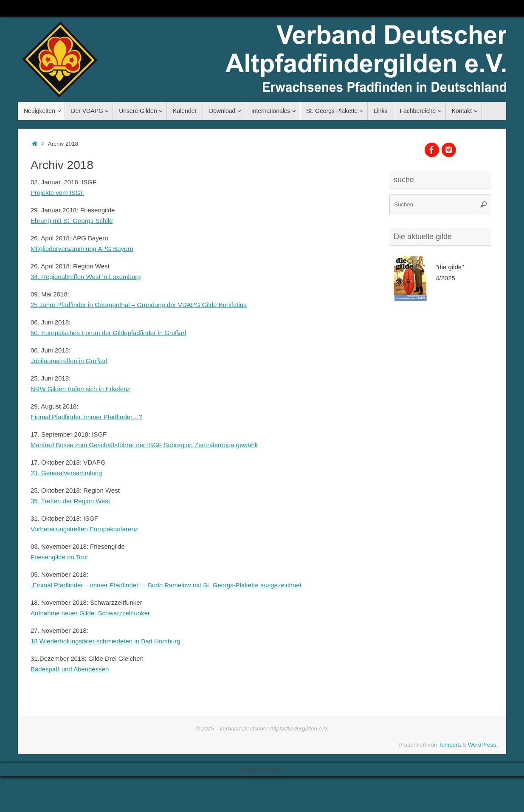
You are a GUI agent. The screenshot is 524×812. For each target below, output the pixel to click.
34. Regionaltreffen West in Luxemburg (86, 277)
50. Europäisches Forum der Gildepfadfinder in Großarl (108, 333)
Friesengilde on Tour (59, 557)
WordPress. (483, 745)
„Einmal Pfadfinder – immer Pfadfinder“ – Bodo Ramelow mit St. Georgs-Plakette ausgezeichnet (166, 585)
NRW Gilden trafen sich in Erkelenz (80, 389)
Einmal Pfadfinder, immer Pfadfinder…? (86, 417)
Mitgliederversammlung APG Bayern (82, 249)
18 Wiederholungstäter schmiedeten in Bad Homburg (106, 641)
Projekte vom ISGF (58, 193)
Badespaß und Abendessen (70, 669)
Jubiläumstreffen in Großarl (69, 361)
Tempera (450, 745)
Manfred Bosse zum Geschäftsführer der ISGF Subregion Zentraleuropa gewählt (144, 445)
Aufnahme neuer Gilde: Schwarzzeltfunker (90, 613)
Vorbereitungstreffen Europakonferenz (84, 529)
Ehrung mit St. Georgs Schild (72, 221)
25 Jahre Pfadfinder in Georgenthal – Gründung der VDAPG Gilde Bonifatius (139, 305)
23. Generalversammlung (66, 473)
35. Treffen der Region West (70, 501)
